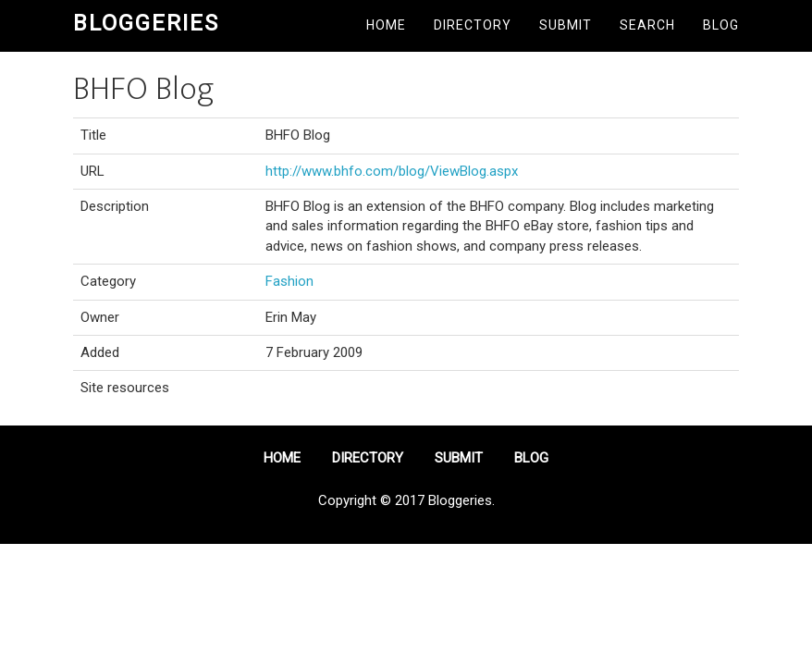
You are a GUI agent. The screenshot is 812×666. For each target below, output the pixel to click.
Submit (566, 25)
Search (647, 25)
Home (386, 25)
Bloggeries (146, 23)
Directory (473, 25)
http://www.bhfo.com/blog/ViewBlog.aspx (392, 171)
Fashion (289, 281)
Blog (721, 25)
